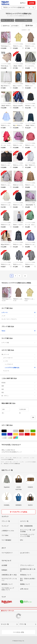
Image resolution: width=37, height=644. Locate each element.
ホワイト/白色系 (12, 431)
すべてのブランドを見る (19, 512)
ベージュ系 (30, 431)
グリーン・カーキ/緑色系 (35, 431)
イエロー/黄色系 (18, 434)
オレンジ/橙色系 (35, 434)
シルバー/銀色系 (7, 438)
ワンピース (19, 371)
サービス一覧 (5, 624)
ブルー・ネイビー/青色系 (7, 434)
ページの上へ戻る (19, 632)
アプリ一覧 (23, 624)
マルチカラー (18, 438)
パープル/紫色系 (12, 434)
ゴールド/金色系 (12, 438)
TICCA (18, 331)
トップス (19, 361)
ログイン (23, 3)
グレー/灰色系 (18, 431)
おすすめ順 (15, 26)
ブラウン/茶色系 (24, 431)
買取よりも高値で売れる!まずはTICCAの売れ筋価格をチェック (18, 451)
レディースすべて (19, 358)
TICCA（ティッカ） (7, 20)
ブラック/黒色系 (7, 431)
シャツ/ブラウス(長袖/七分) (24, 20)
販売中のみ (5, 26)
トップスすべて (20, 364)
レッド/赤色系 (30, 434)
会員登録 (31, 3)
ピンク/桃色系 (24, 434)
